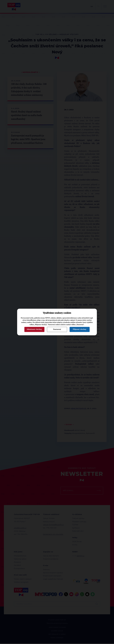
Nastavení (57, 329)
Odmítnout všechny (34, 329)
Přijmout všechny (80, 329)
